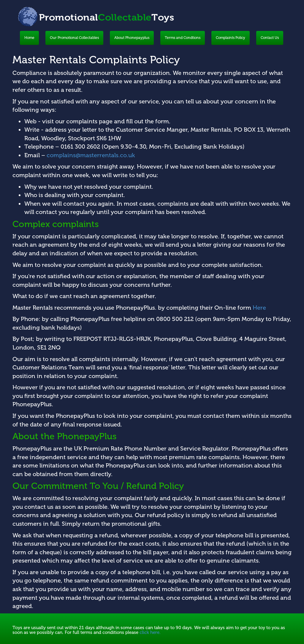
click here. (150, 632)
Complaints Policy (231, 38)
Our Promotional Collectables (74, 38)
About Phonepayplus (132, 38)
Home (29, 38)
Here (259, 308)
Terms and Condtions (183, 38)
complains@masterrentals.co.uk (91, 155)
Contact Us (270, 38)
